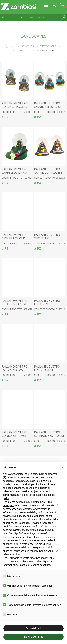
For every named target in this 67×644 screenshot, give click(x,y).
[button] (62, 467)
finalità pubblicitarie (42, 523)
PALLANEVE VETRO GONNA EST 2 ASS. (15, 434)
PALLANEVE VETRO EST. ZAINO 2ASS (15, 368)
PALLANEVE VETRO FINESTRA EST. (47, 368)
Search (63, 17)
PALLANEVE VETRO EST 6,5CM (47, 302)
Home (12, 46)
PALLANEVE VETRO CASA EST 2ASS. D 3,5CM (15, 238)
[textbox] (42, 17)
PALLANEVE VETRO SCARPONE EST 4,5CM (49, 434)
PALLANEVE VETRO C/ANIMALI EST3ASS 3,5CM (48, 107)
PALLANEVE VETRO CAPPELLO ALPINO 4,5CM (15, 173)
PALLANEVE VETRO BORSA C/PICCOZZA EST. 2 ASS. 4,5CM (15, 107)
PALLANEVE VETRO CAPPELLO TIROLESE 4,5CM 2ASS (48, 173)
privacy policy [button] (29, 481)
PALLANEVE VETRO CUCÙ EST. (47, 237)
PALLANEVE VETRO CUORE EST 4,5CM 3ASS (15, 304)
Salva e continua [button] (33, 637)
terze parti (8, 505)
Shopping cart (62, 5)
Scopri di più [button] (33, 628)
